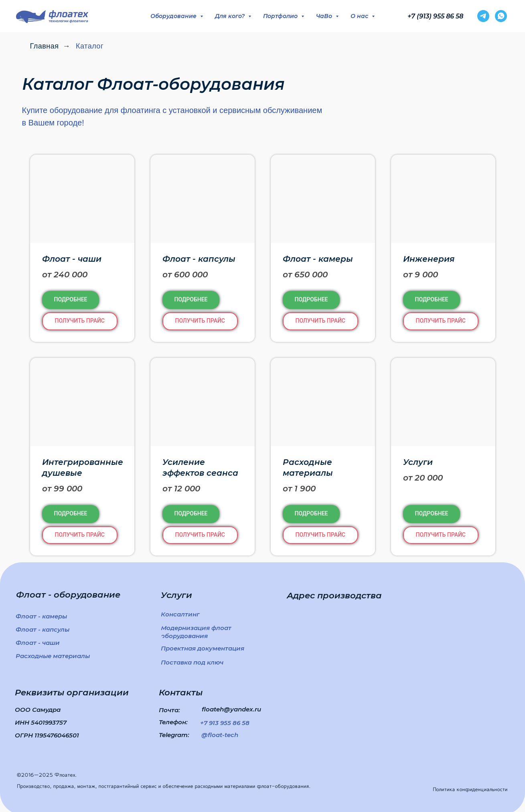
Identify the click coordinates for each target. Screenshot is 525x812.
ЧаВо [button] (325, 16)
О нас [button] (360, 16)
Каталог (90, 46)
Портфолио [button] (281, 16)
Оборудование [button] (174, 16)
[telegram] (483, 16)
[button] (200, 321)
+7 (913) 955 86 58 (435, 16)
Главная (45, 46)
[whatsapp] (501, 16)
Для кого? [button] (231, 16)
